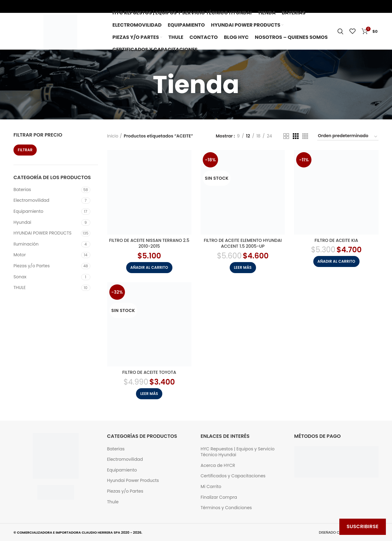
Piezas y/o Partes (32, 266)
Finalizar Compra (219, 497)
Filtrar (25, 150)
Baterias (22, 190)
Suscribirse (363, 526)
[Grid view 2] (286, 136)
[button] (149, 268)
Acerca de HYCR (218, 466)
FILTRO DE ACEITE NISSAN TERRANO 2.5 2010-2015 (149, 243)
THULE (20, 287)
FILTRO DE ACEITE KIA (336, 240)
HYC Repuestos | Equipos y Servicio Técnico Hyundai (237, 452)
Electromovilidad (31, 200)
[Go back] (169, 85)
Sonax (20, 277)
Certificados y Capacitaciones (233, 476)
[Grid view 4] (305, 136)
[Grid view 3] (296, 136)
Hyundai (22, 222)
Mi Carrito (211, 487)
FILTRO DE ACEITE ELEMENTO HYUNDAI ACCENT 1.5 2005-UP (243, 243)
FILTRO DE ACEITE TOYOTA (149, 372)
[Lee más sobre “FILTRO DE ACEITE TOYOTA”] (149, 394)
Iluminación (26, 244)
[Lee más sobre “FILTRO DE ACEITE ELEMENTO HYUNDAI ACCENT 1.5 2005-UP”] (243, 268)
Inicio (113, 136)
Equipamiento (28, 211)
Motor (20, 255)
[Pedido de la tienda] (348, 137)
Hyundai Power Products (133, 481)
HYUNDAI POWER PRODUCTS (42, 233)
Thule (113, 502)
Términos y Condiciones (226, 508)
